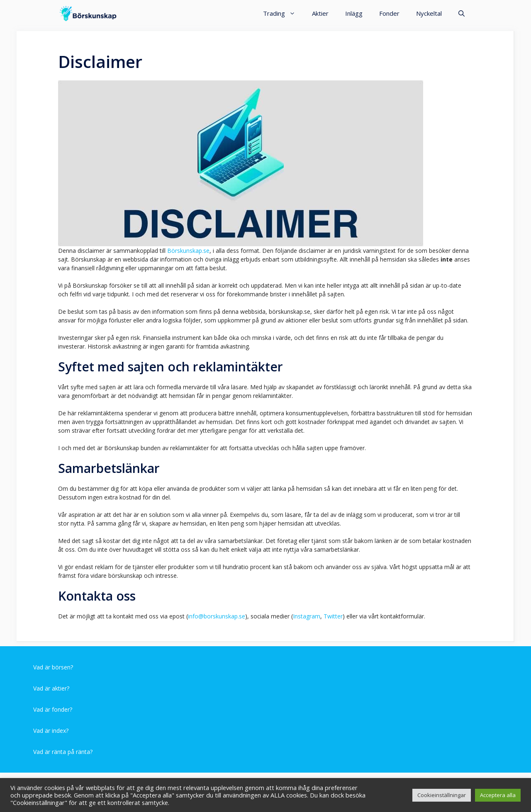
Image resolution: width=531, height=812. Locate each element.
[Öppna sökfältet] (462, 13)
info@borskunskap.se (217, 616)
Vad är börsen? (53, 667)
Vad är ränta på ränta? (63, 752)
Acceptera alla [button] (498, 795)
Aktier (320, 13)
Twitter (333, 616)
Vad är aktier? (51, 688)
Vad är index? (51, 731)
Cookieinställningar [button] (442, 795)
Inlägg (354, 13)
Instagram (307, 616)
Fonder (389, 13)
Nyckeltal (429, 13)
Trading (283, 13)
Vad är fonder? (53, 709)
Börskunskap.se (188, 251)
